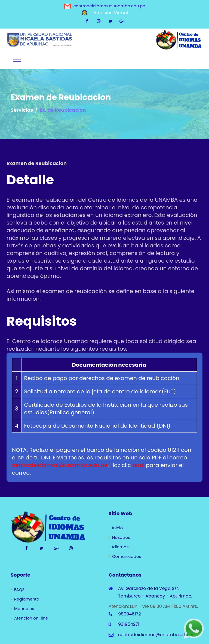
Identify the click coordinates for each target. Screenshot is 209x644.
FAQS (18, 589)
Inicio (116, 528)
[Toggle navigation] (17, 60)
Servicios (22, 110)
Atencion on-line (29, 618)
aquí (138, 465)
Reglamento (25, 599)
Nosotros (119, 537)
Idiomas (119, 547)
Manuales (22, 609)
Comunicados (125, 556)
